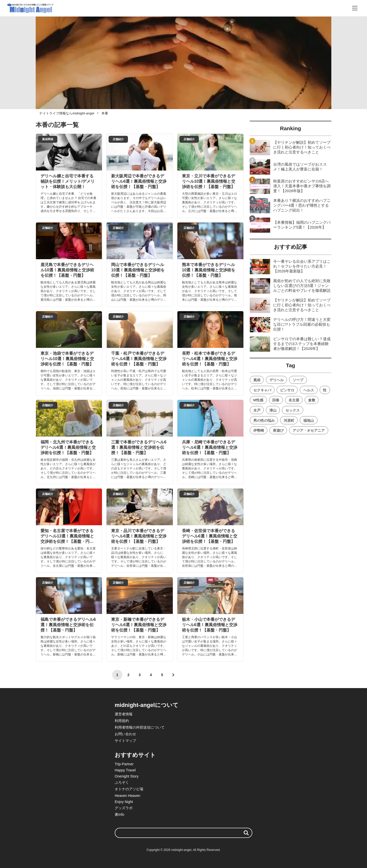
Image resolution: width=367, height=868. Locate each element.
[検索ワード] (183, 833)
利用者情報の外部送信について (140, 727)
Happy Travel (125, 770)
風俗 (257, 380)
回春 (276, 400)
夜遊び (278, 430)
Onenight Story (127, 776)
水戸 (257, 410)
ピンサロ (287, 390)
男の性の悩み (264, 420)
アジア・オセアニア (309, 430)
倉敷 (312, 400)
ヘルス (309, 390)
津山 (273, 410)
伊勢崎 (259, 430)
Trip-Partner (124, 764)
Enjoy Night (124, 802)
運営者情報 (124, 714)
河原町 (289, 420)
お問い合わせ (125, 734)
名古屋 (294, 400)
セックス (293, 410)
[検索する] (246, 833)
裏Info (119, 814)
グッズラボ (124, 808)
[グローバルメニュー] (355, 8)
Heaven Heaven (127, 796)
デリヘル (277, 380)
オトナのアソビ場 (129, 789)
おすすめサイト (135, 755)
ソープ (298, 380)
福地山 (309, 420)
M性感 (258, 400)
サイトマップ (125, 741)
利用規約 (122, 721)
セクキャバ (262, 390)
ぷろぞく (122, 782)
